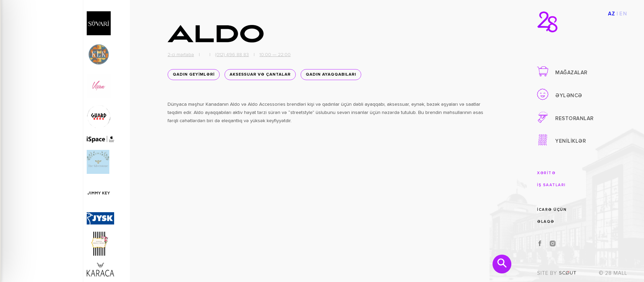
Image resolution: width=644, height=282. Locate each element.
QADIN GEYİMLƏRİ (193, 76)
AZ (612, 14)
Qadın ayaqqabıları (330, 76)
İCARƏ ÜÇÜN (552, 209)
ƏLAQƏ (546, 222)
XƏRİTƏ (546, 173)
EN (623, 14)
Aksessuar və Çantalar (259, 76)
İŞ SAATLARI (551, 185)
